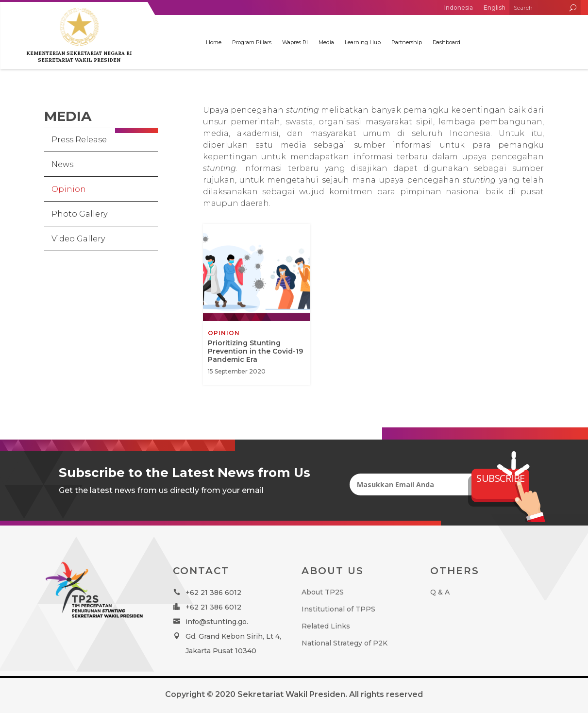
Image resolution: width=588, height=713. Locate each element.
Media (326, 42)
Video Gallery (78, 239)
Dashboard (446, 42)
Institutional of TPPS (338, 609)
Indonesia (459, 8)
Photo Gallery (79, 214)
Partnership (407, 42)
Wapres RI (295, 42)
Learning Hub (363, 42)
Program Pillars (252, 42)
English (495, 8)
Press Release (79, 140)
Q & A (440, 592)
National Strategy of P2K (344, 643)
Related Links (326, 626)
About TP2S (323, 592)
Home (214, 42)
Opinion (69, 189)
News (62, 164)
